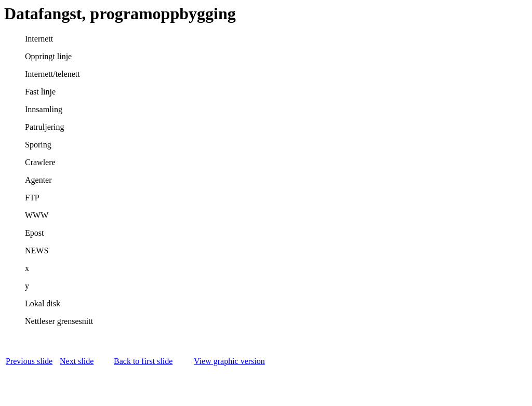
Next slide (77, 361)
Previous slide (29, 361)
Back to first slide (143, 361)
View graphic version (229, 361)
